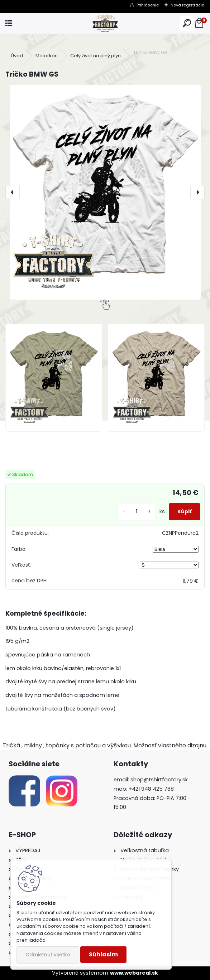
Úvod (17, 56)
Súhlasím (103, 954)
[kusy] (137, 512)
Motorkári (47, 56)
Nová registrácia (188, 5)
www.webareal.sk (134, 973)
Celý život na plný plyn (96, 56)
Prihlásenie (148, 5)
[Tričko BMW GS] (105, 192)
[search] (187, 23)
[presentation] (13, 192)
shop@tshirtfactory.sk (159, 780)
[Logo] (105, 23)
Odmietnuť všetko (48, 955)
